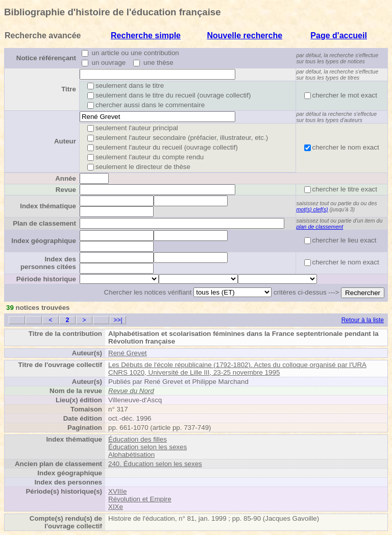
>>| (118, 320)
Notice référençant (46, 58)
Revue (66, 190)
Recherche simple (146, 35)
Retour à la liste (363, 320)
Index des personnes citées (48, 263)
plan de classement (320, 227)
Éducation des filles (138, 439)
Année (66, 178)
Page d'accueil (339, 35)
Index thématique (48, 206)
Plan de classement (44, 223)
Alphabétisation (131, 455)
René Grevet (128, 353)
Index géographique (44, 241)
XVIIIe (117, 491)
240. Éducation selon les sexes (155, 464)
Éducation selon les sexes (148, 447)
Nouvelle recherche (244, 35)
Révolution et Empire (140, 499)
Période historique (46, 279)
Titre (69, 89)
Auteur (65, 141)
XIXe (116, 507)
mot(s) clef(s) (312, 209)
